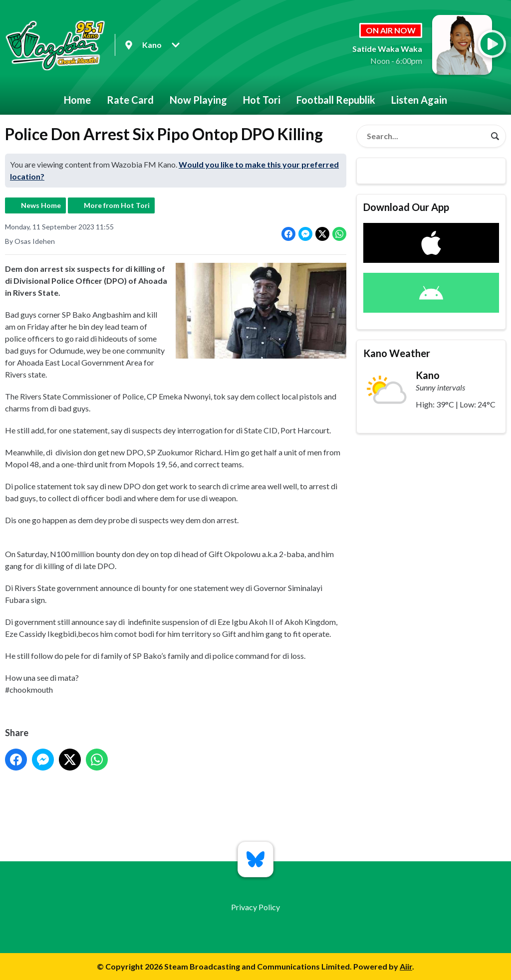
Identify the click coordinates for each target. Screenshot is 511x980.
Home (77, 100)
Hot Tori (262, 100)
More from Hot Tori (117, 205)
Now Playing (198, 100)
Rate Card (130, 100)
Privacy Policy (255, 907)
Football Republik (336, 100)
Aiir (406, 966)
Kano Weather (397, 353)
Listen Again (419, 100)
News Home (41, 205)
